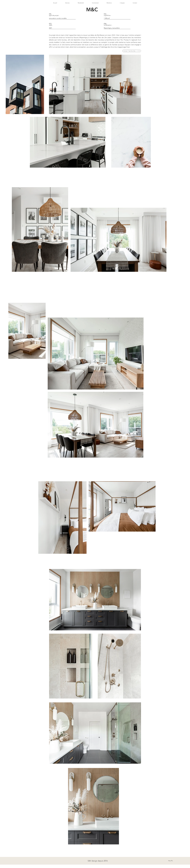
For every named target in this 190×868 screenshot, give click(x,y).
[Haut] (171, 861)
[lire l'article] (132, 51)
